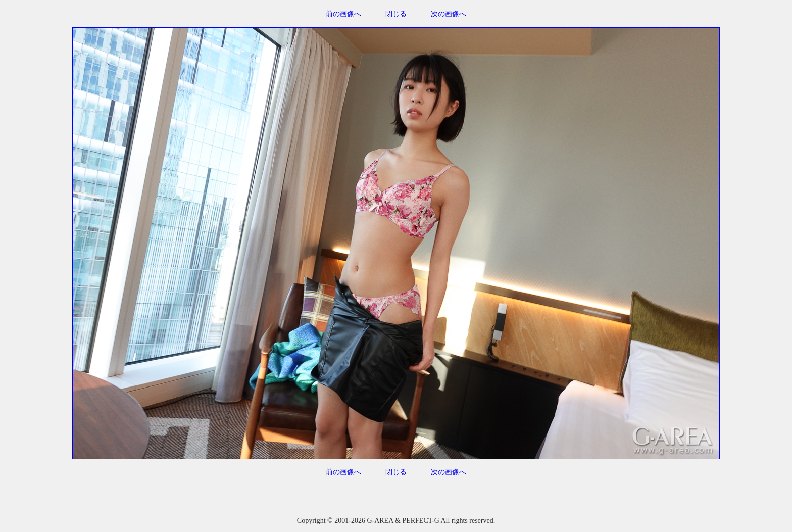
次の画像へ (449, 14)
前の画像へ (343, 14)
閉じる (396, 14)
